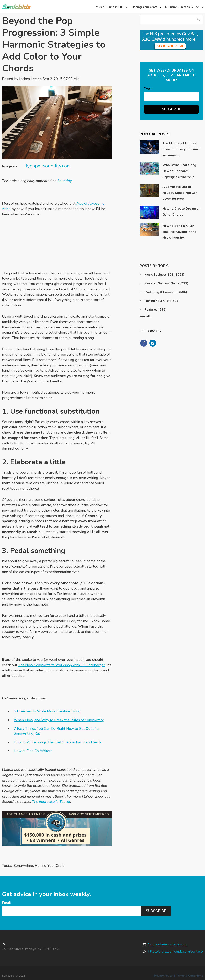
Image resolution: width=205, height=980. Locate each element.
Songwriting (23, 866)
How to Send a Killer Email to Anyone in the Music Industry (179, 232)
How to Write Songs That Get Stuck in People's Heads (58, 742)
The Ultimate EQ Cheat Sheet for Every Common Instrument (181, 149)
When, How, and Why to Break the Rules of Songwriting (59, 720)
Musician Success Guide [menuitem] (182, 7)
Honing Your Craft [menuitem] (144, 7)
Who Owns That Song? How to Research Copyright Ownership (180, 171)
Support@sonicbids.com (167, 944)
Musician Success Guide (166, 283)
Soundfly (64, 181)
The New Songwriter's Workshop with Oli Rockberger (62, 665)
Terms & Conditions (190, 976)
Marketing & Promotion (166, 292)
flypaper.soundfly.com (47, 166)
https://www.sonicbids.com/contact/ (176, 952)
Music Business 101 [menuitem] (110, 7)
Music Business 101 (164, 275)
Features (155, 310)
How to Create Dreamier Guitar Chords (181, 212)
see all (145, 316)
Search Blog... (199, 19)
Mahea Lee (28, 79)
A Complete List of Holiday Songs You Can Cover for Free (180, 193)
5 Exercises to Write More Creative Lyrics (47, 711)
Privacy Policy (163, 976)
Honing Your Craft (49, 866)
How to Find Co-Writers (33, 751)
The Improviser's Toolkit (51, 802)
